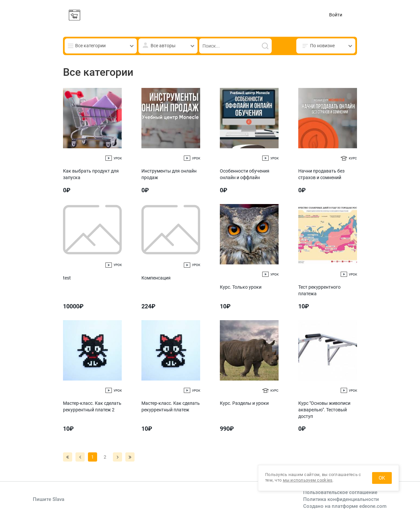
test (67, 278)
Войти (336, 15)
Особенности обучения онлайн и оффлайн (245, 174)
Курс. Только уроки (241, 287)
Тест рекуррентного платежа (319, 290)
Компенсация (156, 278)
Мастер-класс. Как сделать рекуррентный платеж (171, 406)
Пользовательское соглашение (340, 492)
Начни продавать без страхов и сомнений (321, 174)
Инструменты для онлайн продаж (169, 174)
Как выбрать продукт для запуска (91, 174)
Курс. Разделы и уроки (244, 403)
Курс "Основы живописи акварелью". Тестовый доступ (324, 410)
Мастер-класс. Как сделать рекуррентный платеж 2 (92, 406)
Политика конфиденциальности (341, 499)
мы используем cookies (308, 480)
